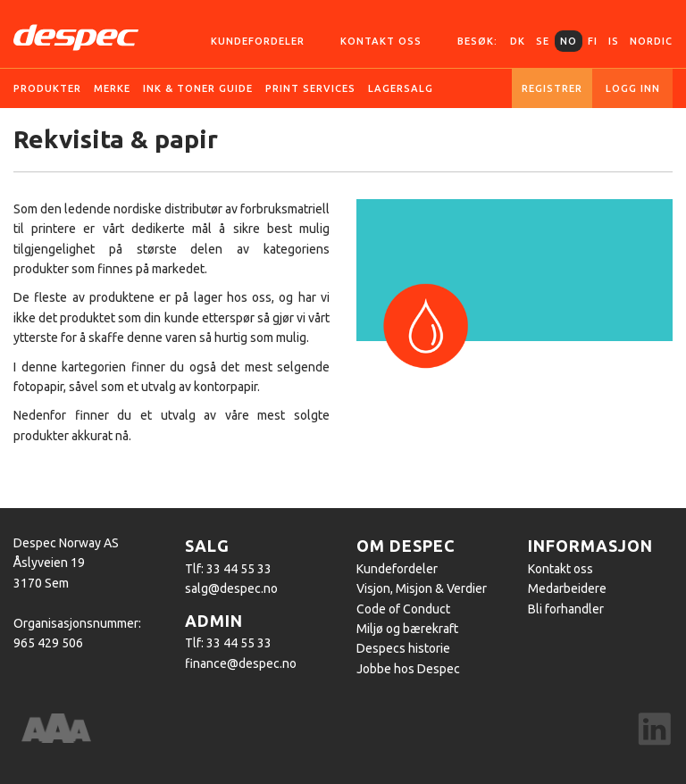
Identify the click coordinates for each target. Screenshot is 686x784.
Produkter (47, 88)
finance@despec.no (241, 663)
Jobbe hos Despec (408, 669)
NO (569, 41)
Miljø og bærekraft (407, 629)
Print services (310, 88)
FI (593, 41)
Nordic (651, 41)
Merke (112, 88)
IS (614, 41)
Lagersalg (401, 88)
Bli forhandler (566, 609)
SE (543, 41)
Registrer (552, 88)
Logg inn (633, 88)
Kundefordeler (258, 41)
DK (518, 41)
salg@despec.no (231, 588)
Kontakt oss (381, 41)
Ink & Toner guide (198, 88)
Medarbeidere (567, 588)
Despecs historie (403, 648)
